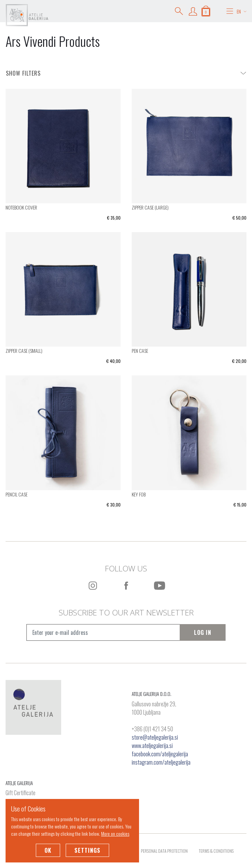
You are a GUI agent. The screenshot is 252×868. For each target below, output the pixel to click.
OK (48, 850)
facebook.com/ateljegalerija (160, 754)
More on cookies (115, 833)
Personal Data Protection (164, 851)
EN (242, 11)
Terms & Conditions (216, 851)
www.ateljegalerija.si (152, 746)
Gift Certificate (21, 793)
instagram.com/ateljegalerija (161, 762)
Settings (87, 850)
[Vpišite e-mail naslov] (103, 632)
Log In (203, 632)
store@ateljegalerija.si (155, 737)
